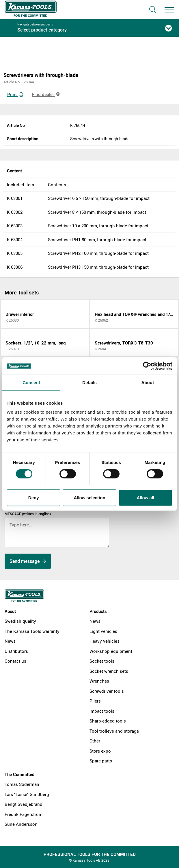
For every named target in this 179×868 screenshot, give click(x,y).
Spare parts (101, 761)
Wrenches (99, 681)
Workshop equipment (111, 651)
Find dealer (46, 94)
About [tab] (148, 383)
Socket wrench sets (109, 671)
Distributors (16, 651)
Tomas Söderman (22, 784)
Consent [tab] (31, 383)
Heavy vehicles (105, 641)
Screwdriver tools (107, 691)
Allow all (145, 498)
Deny (34, 498)
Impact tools (102, 711)
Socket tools (102, 661)
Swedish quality (20, 621)
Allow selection (89, 498)
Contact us (15, 661)
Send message (28, 561)
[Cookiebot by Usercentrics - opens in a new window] (147, 366)
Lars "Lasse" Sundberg (27, 794)
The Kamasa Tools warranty (32, 631)
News (10, 641)
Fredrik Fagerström (24, 814)
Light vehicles (103, 631)
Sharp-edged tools (108, 721)
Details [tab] (89, 383)
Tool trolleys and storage (114, 731)
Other (95, 741)
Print (15, 94)
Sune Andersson (21, 824)
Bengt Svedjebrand (24, 804)
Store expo (100, 751)
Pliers (95, 701)
